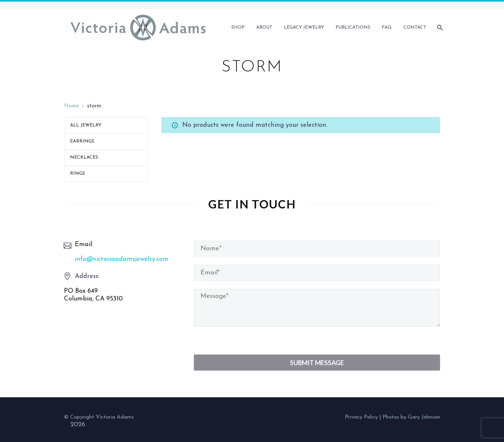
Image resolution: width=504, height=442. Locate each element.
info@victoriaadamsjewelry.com (122, 259)
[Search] (439, 28)
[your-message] (317, 308)
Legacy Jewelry (304, 28)
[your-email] (317, 273)
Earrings (82, 141)
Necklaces (84, 157)
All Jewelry (86, 125)
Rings (77, 174)
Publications (353, 28)
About (264, 28)
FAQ (387, 28)
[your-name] (317, 249)
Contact (415, 28)
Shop (238, 28)
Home (72, 106)
